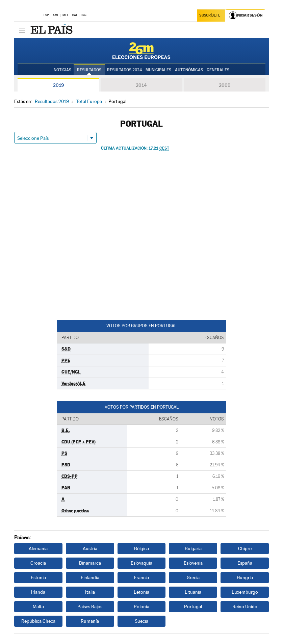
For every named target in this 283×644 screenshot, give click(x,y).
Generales (218, 70)
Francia (141, 577)
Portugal (193, 607)
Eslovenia (193, 563)
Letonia (141, 592)
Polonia (141, 607)
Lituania (193, 592)
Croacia (38, 563)
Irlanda (38, 592)
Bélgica (141, 548)
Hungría (245, 577)
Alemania (38, 548)
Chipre (245, 548)
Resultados (89, 70)
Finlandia (90, 577)
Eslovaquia (141, 563)
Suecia (141, 621)
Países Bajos (90, 607)
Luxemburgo (245, 592)
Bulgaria (193, 548)
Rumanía (90, 621)
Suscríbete (210, 16)
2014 (141, 85)
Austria (90, 548)
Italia (90, 592)
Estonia (38, 577)
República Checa (38, 621)
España (245, 563)
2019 (58, 85)
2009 (225, 85)
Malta (38, 607)
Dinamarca (90, 563)
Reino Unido (245, 607)
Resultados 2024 (124, 70)
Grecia (193, 577)
